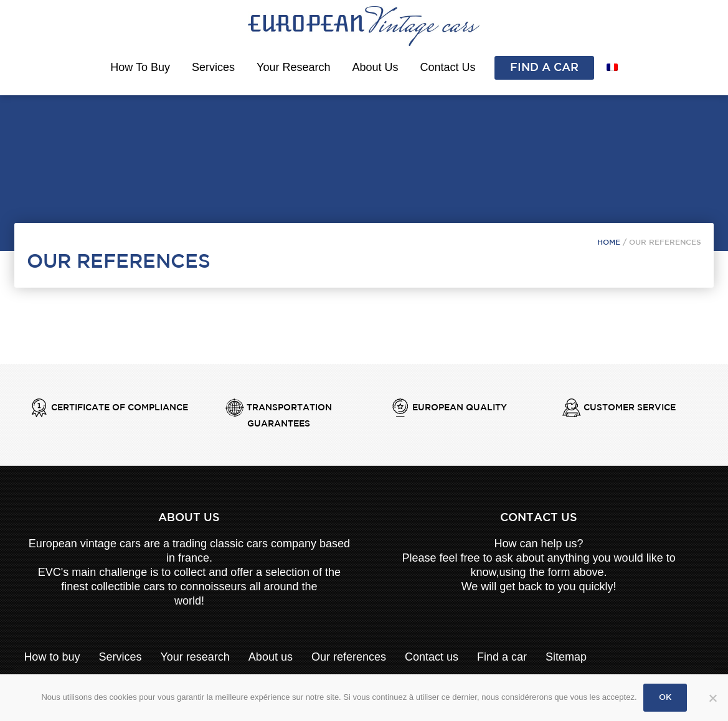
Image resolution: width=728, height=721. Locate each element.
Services (213, 67)
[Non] (712, 706)
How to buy (140, 67)
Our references (349, 657)
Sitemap (566, 657)
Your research (293, 67)
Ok (665, 698)
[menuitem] (612, 67)
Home (609, 243)
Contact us (448, 67)
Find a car (544, 68)
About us (376, 67)
